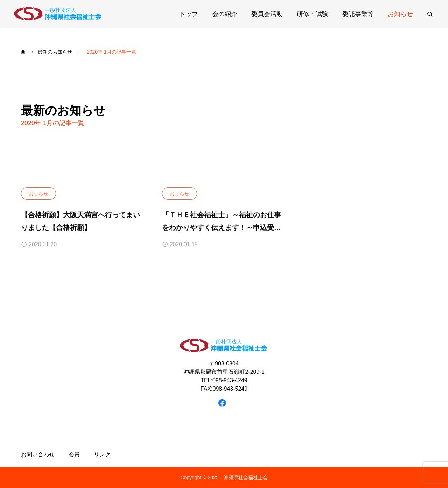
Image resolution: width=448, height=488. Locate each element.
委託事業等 (358, 14)
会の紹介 (225, 14)
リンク (102, 455)
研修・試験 (313, 14)
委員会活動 (267, 14)
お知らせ (400, 14)
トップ (189, 14)
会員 (74, 455)
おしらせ (38, 194)
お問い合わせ (38, 455)
